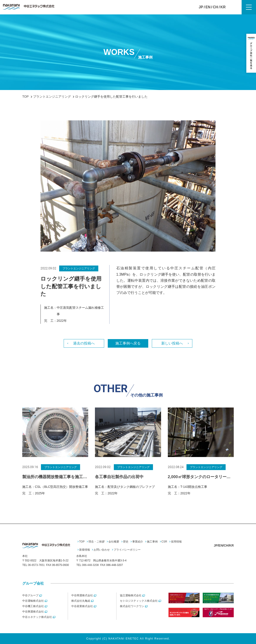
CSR (164, 542)
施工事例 (152, 542)
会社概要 (114, 542)
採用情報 (176, 542)
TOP (82, 542)
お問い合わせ (102, 550)
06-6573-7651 (36, 565)
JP (201, 7)
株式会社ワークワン (132, 606)
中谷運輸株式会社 (33, 601)
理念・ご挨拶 (97, 542)
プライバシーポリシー (127, 550)
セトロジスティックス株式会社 (139, 601)
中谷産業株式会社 (82, 606)
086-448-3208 (90, 565)
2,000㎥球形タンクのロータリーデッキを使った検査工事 (201, 477)
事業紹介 (138, 542)
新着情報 (85, 550)
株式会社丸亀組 (81, 601)
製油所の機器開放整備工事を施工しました (55, 477)
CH (215, 7)
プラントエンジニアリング (79, 268)
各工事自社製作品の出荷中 (119, 477)
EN (208, 7)
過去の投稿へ (84, 343)
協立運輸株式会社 (131, 595)
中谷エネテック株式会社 (37, 617)
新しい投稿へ (172, 343)
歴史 (126, 542)
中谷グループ (30, 595)
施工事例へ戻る (128, 343)
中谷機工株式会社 (33, 606)
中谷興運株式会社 (33, 612)
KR (223, 7)
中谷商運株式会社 (82, 595)
